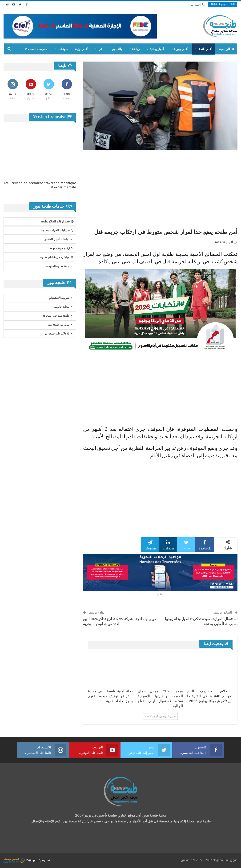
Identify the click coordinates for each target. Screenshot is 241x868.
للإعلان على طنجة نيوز (56, 334)
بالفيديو (117, 49)
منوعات (63, 49)
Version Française (36, 49)
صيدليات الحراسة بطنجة (57, 230)
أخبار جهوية (181, 49)
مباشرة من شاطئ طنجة (57, 257)
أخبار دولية (82, 49)
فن (100, 49)
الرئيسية (227, 49)
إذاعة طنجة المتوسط (57, 266)
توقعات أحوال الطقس (56, 239)
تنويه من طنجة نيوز (58, 325)
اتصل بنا (197, 5)
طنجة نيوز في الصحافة (56, 316)
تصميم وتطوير (41, 860)
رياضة (136, 49)
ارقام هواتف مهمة (61, 248)
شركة (18, 860)
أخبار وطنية (157, 49)
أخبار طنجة (205, 49)
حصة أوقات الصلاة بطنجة (57, 222)
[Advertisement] (160, 187)
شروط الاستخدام (59, 298)
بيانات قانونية (62, 307)
